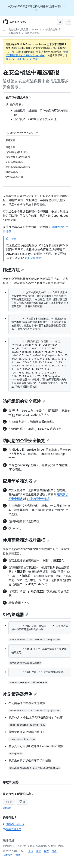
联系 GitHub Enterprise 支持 (22, 59)
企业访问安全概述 (38, 499)
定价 (54, 851)
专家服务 (8, 855)
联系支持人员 (12, 829)
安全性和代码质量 (18, 29)
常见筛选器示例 (20, 694)
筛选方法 (13, 270)
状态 (46, 851)
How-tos (37, 29)
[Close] (64, 6)
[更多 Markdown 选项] (37, 133)
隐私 (39, 851)
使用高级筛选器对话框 (26, 540)
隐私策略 (7, 808)
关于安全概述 (33, 258)
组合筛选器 (16, 614)
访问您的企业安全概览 (26, 440)
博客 (18, 855)
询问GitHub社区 (14, 824)
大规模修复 (15, 33)
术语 (31, 851)
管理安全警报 (53, 29)
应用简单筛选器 (20, 481)
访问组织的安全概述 (24, 401)
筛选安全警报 (32, 33)
